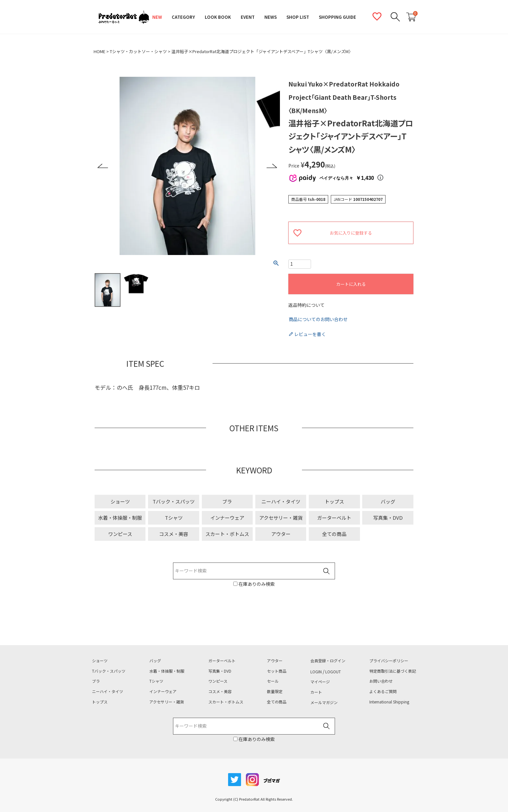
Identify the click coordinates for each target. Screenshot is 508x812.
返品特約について (306, 305)
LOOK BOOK (218, 17)
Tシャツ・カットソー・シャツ (138, 52)
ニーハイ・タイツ (281, 501)
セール (273, 681)
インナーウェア (227, 518)
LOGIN (316, 672)
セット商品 (277, 671)
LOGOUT (333, 672)
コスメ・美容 (174, 534)
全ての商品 (334, 534)
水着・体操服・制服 (120, 518)
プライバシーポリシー (389, 661)
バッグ (388, 501)
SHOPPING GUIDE (337, 17)
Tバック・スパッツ (174, 501)
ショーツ (120, 501)
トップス (334, 501)
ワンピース (120, 534)
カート (316, 692)
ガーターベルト (334, 518)
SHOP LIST (298, 17)
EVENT (248, 17)
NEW (157, 17)
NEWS (271, 17)
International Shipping (389, 702)
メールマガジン (324, 702)
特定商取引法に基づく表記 (393, 671)
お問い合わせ (381, 681)
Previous (103, 166)
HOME (99, 52)
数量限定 (275, 691)
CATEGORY (183, 17)
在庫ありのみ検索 (256, 584)
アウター (281, 534)
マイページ (320, 682)
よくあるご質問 (383, 691)
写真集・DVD (388, 518)
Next (272, 166)
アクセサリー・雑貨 (281, 518)
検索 (326, 571)
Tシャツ (174, 518)
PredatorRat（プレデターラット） (124, 17)
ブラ (227, 501)
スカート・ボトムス (227, 534)
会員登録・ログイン (328, 661)
